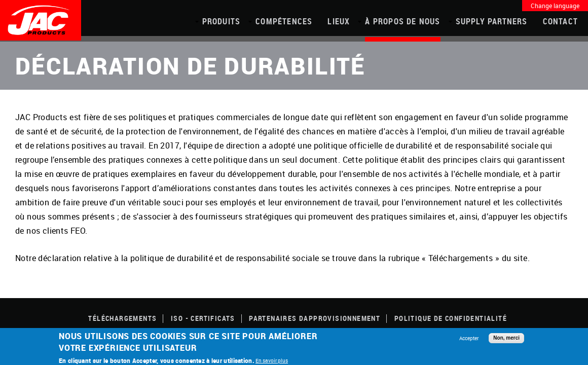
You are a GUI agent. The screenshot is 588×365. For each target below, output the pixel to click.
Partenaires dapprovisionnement (315, 318)
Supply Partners (492, 21)
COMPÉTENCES (284, 21)
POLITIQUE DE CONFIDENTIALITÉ (451, 318)
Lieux (339, 21)
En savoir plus (272, 360)
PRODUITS (222, 21)
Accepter (469, 338)
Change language (555, 6)
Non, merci (506, 338)
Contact (560, 21)
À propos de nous (402, 21)
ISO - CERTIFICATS (203, 318)
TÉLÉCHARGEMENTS (122, 318)
